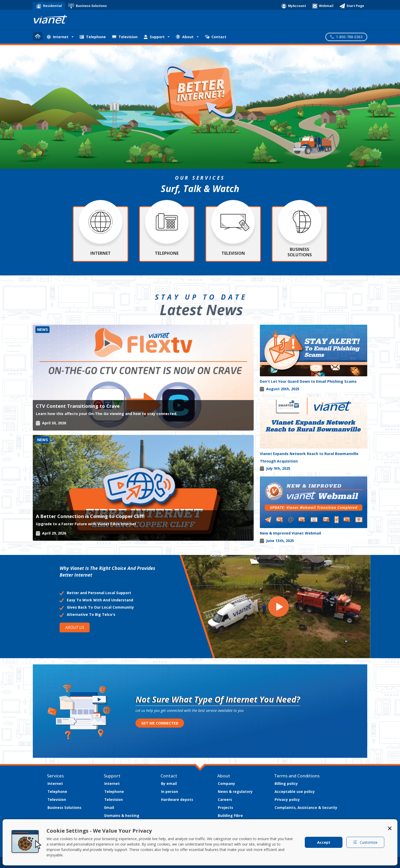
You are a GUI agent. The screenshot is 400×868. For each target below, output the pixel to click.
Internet (55, 783)
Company (226, 783)
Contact (216, 37)
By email (169, 783)
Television (125, 37)
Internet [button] (58, 37)
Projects (225, 807)
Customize (365, 842)
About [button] (185, 37)
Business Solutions (64, 807)
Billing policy (286, 783)
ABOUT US (74, 627)
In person (170, 791)
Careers (225, 799)
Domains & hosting (122, 815)
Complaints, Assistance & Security (306, 807)
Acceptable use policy (295, 791)
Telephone (93, 37)
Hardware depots (177, 799)
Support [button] (154, 37)
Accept (324, 842)
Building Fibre (230, 815)
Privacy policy (287, 799)
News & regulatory (235, 791)
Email (109, 807)
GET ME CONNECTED (160, 723)
